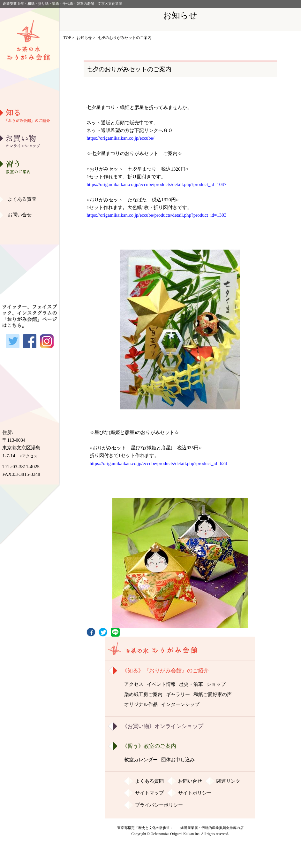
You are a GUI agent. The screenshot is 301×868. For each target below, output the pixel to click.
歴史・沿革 (30, 151)
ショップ (216, 684)
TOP (67, 38)
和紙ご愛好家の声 (30, 216)
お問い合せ (20, 215)
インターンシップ (180, 704)
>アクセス (29, 456)
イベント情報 (161, 684)
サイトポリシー (195, 793)
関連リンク (228, 781)
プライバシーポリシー (159, 805)
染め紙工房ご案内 (30, 183)
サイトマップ (149, 793)
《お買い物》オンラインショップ (163, 726)
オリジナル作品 (30, 232)
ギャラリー (30, 199)
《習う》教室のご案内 (149, 746)
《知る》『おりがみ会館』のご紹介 (165, 671)
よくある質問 (22, 199)
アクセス (134, 684)
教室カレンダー (141, 760)
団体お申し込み (178, 760)
